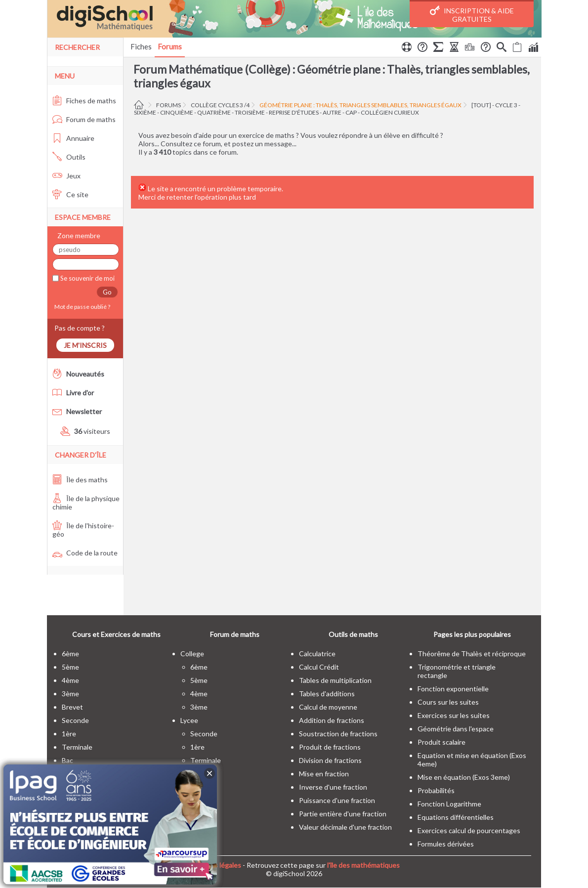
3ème (70, 694)
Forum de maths (84, 119)
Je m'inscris (85, 345)
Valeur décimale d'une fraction (345, 827)
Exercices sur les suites (454, 715)
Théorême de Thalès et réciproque (472, 654)
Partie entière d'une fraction (343, 814)
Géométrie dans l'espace (456, 729)
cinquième (177, 112)
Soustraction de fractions (338, 734)
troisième (250, 112)
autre (332, 112)
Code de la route (85, 553)
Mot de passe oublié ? (81, 307)
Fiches (141, 46)
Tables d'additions (327, 694)
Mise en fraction (324, 774)
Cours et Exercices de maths (116, 634)
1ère (69, 734)
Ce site (70, 194)
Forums (170, 46)
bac (67, 760)
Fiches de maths (84, 101)
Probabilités (436, 790)
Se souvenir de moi (87, 278)
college (192, 654)
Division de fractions (330, 760)
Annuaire (73, 138)
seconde (75, 720)
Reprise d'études (294, 112)
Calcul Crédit (319, 667)
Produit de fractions (330, 747)
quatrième (214, 112)
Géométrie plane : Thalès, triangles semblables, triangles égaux (360, 105)
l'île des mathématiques (363, 865)
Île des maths (80, 480)
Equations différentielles (456, 817)
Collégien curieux (390, 112)
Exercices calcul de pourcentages (469, 830)
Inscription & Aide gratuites (472, 14)
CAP (351, 112)
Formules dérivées (446, 844)
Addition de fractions (332, 720)
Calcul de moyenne (328, 707)
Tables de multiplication (335, 680)
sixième (145, 112)
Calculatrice (317, 654)
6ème (70, 654)
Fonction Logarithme (449, 804)
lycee (189, 720)
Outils (69, 157)
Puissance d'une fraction (337, 800)
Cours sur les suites (448, 702)
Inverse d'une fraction (333, 787)
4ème (70, 680)
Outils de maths (353, 634)
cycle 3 (506, 105)
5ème (70, 667)
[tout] (481, 105)
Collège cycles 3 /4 (220, 105)
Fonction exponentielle (453, 689)
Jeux (66, 176)
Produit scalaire (441, 742)
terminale (77, 747)
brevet (72, 707)
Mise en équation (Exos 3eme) (464, 777)
